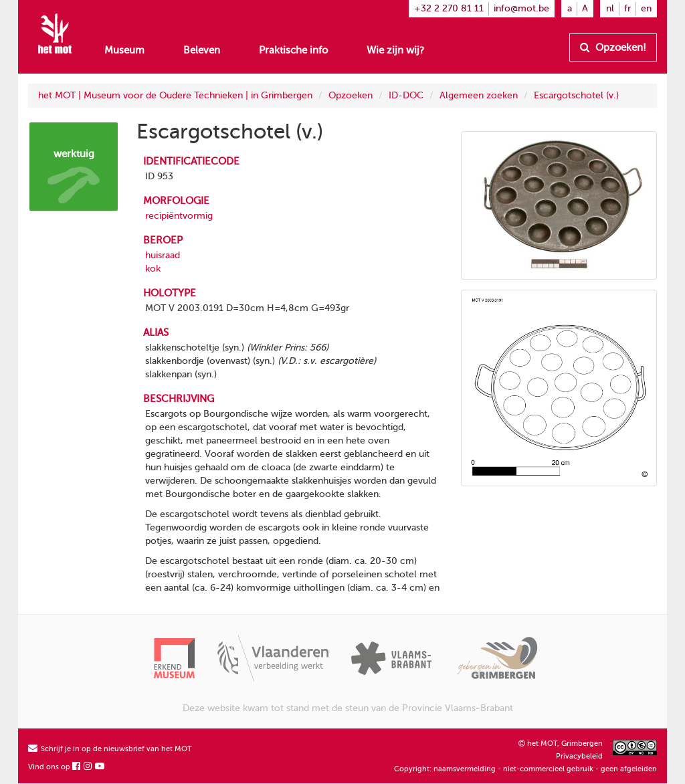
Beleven (202, 50)
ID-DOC (406, 95)
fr (627, 8)
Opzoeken (351, 95)
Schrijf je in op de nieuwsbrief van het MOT (110, 749)
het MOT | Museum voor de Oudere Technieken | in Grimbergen (175, 95)
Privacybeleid (579, 756)
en (646, 8)
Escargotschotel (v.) (576, 95)
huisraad (163, 255)
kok (153, 269)
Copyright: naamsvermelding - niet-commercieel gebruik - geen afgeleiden (525, 769)
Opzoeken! (613, 47)
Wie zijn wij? (395, 50)
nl (610, 8)
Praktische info (293, 50)
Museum (124, 50)
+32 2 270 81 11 (449, 8)
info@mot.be (521, 8)
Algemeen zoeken (479, 95)
